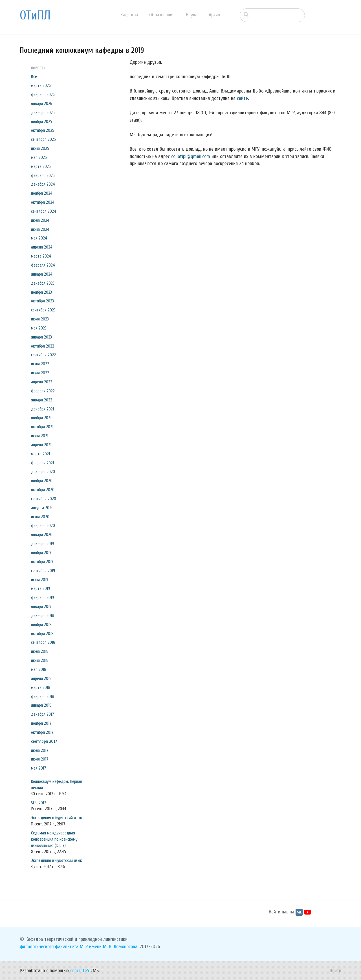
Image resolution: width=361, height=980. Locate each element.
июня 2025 (40, 148)
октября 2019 (42, 562)
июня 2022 (40, 373)
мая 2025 (39, 157)
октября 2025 (43, 130)
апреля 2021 (41, 445)
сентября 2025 (43, 139)
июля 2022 (40, 364)
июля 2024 (40, 220)
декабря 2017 (43, 714)
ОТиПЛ (35, 16)
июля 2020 (40, 517)
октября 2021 (42, 427)
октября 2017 (42, 732)
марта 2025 (41, 166)
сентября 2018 (43, 642)
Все (34, 76)
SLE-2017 (39, 803)
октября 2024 (43, 202)
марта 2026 (41, 85)
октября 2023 (42, 301)
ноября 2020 (42, 481)
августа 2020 (42, 508)
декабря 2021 (42, 409)
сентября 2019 (43, 571)
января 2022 (42, 400)
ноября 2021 (41, 418)
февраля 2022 (43, 391)
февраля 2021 (42, 463)
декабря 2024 (43, 184)
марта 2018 (41, 687)
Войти (335, 971)
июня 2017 (40, 759)
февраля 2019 (42, 597)
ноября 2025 (42, 122)
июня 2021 (40, 436)
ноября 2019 (41, 553)
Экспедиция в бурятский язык (57, 818)
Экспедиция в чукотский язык (57, 860)
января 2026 (42, 104)
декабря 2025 (43, 113)
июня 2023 (40, 319)
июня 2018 (40, 660)
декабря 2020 (43, 472)
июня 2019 (40, 580)
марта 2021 (40, 454)
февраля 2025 (43, 175)
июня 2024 (40, 229)
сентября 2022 (43, 355)
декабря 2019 (42, 544)
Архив (214, 15)
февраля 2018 (43, 696)
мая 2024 (39, 238)
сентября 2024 (44, 211)
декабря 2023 (43, 283)
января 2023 (41, 337)
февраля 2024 (43, 265)
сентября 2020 (44, 499)
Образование (162, 15)
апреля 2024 (42, 247)
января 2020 (42, 535)
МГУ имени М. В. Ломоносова (109, 947)
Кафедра (129, 15)
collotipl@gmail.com (191, 156)
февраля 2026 (43, 95)
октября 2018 (42, 634)
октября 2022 (43, 346)
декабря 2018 (43, 616)
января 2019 (41, 607)
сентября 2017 (44, 741)
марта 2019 (40, 588)
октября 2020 (43, 490)
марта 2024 (41, 256)
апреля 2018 (41, 678)
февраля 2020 (43, 526)
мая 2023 (39, 328)
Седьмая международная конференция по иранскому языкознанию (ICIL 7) (54, 839)
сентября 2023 (43, 310)
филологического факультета (49, 947)
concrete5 (80, 971)
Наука (192, 15)
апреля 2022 (42, 382)
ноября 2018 (41, 625)
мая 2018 (39, 669)
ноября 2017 (41, 723)
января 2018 (41, 705)
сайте (242, 98)
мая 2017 (39, 768)
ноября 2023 (41, 292)
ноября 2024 (42, 193)
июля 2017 (40, 750)
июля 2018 (40, 651)
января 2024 (42, 274)
